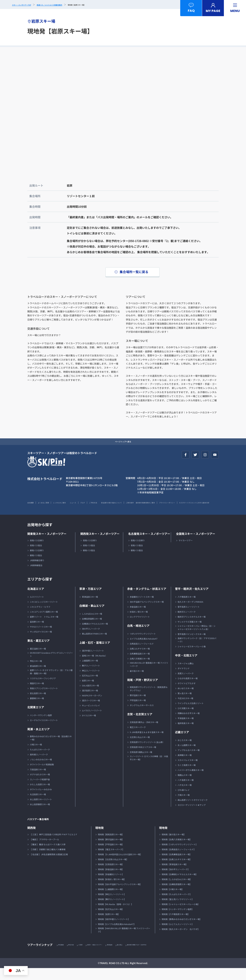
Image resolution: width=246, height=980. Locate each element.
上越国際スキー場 (90, 672)
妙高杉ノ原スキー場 (139, 623)
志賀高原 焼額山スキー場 (141, 764)
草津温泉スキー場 (90, 608)
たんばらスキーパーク (40, 761)
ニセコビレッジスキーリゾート (44, 613)
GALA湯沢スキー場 (90, 697)
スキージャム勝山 (186, 675)
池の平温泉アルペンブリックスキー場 (147, 613)
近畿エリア (182, 744)
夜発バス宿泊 (36, 557)
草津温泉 (128, 956)
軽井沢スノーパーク (187, 623)
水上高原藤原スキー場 (40, 816)
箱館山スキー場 (185, 787)
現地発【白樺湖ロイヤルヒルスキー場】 (180, 886)
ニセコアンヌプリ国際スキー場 (44, 623)
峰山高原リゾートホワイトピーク (193, 811)
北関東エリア (36, 719)
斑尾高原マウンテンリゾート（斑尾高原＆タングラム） (149, 700)
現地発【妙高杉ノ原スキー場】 (112, 891)
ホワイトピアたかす (187, 695)
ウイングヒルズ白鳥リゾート (191, 715)
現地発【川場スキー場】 (173, 901)
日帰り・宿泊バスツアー (108, 956)
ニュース (96, 507)
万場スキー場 (184, 806)
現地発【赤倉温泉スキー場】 (111, 881)
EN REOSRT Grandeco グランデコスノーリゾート (51, 666)
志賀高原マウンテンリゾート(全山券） (147, 754)
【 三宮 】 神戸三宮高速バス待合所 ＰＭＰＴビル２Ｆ (54, 846)
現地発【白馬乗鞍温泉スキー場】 (177, 866)
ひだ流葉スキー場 (186, 720)
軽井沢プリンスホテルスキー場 (192, 628)
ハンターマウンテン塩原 (41, 727)
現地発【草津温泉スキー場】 (175, 876)
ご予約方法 (126, 507)
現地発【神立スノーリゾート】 (112, 906)
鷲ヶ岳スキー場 (185, 705)
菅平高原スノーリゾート (189, 618)
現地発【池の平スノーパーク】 (176, 881)
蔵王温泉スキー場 (38, 660)
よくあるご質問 (51, 507)
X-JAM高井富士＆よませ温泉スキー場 (147, 744)
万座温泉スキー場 (38, 781)
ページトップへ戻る (123, 445)
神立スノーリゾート (91, 682)
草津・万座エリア (91, 600)
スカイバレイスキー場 (188, 772)
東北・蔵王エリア (38, 652)
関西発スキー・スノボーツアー (100, 545)
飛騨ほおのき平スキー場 (189, 725)
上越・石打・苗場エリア (95, 654)
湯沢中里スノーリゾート (93, 662)
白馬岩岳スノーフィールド (142, 655)
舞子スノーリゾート (91, 677)
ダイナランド (184, 680)
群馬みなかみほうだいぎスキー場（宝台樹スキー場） (51, 749)
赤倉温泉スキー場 (138, 618)
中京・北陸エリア (186, 667)
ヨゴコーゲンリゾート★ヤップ (192, 816)
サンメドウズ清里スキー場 (190, 633)
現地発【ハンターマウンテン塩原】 (178, 921)
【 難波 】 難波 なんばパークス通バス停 (48, 856)
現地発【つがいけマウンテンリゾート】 (180, 856)
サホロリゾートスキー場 (41, 638)
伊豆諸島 (63, 956)
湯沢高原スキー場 (90, 702)
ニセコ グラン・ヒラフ (40, 618)
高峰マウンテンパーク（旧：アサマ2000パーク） (197, 651)
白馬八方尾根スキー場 (140, 670)
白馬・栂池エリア (138, 637)
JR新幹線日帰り (37, 572)
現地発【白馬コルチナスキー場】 (177, 871)
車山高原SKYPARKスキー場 (94, 645)
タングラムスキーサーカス (142, 717)
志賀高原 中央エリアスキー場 (143, 759)
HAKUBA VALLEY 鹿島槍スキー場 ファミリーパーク (149, 676)
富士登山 (142, 956)
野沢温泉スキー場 (138, 707)
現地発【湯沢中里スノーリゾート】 (114, 931)
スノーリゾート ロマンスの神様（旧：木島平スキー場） (149, 769)
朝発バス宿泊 (36, 567)
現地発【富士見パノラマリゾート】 (178, 911)
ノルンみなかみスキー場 (41, 771)
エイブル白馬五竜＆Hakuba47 (144, 650)
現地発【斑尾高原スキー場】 (111, 846)
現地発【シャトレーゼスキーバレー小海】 (181, 916)
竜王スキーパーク (138, 739)
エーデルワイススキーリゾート (44, 732)
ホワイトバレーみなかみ (41, 801)
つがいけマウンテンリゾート (143, 645)
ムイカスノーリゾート (92, 722)
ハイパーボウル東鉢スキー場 (191, 782)
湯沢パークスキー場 (91, 712)
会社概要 (32, 507)
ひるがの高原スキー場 (188, 690)
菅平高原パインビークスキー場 (192, 646)
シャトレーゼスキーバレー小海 (192, 658)
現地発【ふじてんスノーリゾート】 (178, 936)
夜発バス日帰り (37, 552)
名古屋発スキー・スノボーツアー (149, 545)
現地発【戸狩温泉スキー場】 (111, 856)
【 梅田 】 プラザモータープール (44, 851)
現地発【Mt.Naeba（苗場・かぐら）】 (115, 916)
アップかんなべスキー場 (189, 762)
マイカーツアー (186, 552)
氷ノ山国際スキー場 (187, 757)
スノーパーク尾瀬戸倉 (40, 791)
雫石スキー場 (36, 673)
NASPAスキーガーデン (92, 707)
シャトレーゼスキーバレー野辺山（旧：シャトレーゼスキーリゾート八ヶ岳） (197, 639)
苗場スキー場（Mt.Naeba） (94, 667)
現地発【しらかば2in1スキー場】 (177, 891)
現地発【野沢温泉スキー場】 (111, 851)
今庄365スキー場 (185, 710)
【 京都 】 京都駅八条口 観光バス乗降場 (48, 861)
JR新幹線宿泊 (36, 577)
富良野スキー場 (37, 633)
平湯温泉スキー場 (186, 730)
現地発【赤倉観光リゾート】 (111, 886)
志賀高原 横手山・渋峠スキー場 (144, 734)
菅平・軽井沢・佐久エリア (192, 600)
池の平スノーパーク (91, 640)
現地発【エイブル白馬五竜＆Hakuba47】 (117, 936)
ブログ (111, 507)
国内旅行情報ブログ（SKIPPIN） (166, 956)
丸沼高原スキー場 (38, 806)
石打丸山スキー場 (90, 687)
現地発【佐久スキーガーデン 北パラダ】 (181, 941)
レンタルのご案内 (76, 507)
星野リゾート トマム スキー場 (44, 628)
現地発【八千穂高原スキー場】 (176, 926)
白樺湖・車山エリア (92, 617)
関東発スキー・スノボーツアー (47, 545)
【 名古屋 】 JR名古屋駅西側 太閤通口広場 (49, 866)
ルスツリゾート (37, 608)
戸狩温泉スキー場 (138, 712)
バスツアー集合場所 (43, 830)
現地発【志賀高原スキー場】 (111, 876)
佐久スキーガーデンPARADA (190, 613)
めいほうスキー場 (186, 700)
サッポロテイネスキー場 (41, 643)
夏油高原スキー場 (38, 677)
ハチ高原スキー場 (186, 792)
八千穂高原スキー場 (187, 608)
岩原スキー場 (88, 692)
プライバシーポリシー (74, 514)
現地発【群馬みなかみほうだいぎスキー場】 (182, 931)
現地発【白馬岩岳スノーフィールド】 (179, 861)
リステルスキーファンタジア (43, 690)
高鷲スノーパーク (186, 685)
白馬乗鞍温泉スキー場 (140, 665)
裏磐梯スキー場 (37, 710)
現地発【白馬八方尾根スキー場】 (177, 851)
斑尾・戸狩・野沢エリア (143, 691)
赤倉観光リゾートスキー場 (142, 608)
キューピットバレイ (91, 717)
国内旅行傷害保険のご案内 (42, 514)
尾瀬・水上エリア (38, 741)
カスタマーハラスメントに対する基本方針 (115, 514)
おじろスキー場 (185, 752)
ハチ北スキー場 (185, 796)
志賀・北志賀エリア (140, 726)
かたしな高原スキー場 (40, 796)
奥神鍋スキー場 (185, 767)
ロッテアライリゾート (140, 628)
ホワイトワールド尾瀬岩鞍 (42, 776)
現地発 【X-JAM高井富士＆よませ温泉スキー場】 (120, 866)
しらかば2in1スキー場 (92, 625)
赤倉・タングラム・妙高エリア (147, 600)
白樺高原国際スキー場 (92, 630)
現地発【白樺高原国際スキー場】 (177, 896)
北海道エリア (36, 600)
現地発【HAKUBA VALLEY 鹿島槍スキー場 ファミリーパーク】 (124, 941)
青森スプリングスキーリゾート (44, 700)
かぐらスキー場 (89, 727)
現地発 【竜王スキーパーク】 (111, 861)
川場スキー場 (36, 756)
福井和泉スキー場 (186, 735)
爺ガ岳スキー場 (137, 682)
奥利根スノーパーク (39, 766)
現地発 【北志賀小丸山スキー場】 (113, 871)
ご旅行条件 (182, 507)
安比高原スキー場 (38, 705)
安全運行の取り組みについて (154, 507)
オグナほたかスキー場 (40, 786)
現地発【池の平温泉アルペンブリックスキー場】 (120, 896)
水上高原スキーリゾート (41, 811)
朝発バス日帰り (37, 562)
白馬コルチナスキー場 (140, 660)
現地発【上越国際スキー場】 (111, 901)
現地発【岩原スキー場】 (109, 926)
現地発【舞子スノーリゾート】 (112, 911)
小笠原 (89, 956)
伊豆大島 (76, 956)
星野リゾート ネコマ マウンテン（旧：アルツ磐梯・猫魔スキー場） (51, 683)
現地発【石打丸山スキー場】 (111, 921)
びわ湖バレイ (184, 801)
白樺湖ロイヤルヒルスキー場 (95, 635)
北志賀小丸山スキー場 (140, 749)
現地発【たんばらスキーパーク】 (177, 906)
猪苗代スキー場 (37, 695)
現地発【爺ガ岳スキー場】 (174, 846)
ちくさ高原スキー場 (187, 777)
